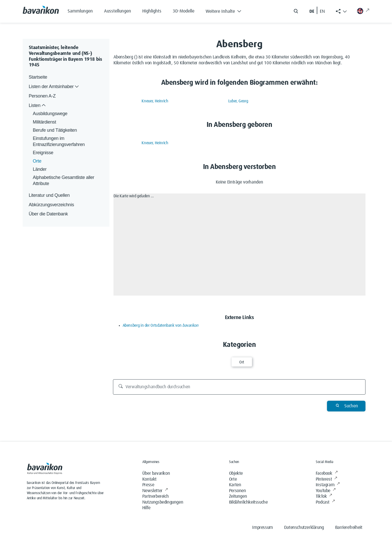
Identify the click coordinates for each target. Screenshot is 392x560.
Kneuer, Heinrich (155, 101)
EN (322, 11)
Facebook (327, 474)
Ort (242, 362)
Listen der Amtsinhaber (54, 87)
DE (312, 11)
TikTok (324, 497)
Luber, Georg (238, 101)
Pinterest (326, 479)
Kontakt (149, 479)
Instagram (328, 485)
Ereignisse (43, 153)
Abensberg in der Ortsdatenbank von (161, 325)
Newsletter (155, 491)
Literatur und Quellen (49, 195)
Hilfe (146, 508)
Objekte (236, 473)
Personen (238, 491)
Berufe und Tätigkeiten (55, 130)
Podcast (325, 502)
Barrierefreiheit (349, 528)
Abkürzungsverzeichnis (52, 205)
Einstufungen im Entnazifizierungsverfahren (59, 141)
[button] (227, 10)
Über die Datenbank (48, 214)
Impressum (262, 528)
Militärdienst (45, 122)
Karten (235, 485)
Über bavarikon (156, 473)
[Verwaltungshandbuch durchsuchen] (239, 387)
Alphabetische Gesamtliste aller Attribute (64, 180)
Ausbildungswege (50, 114)
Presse (148, 485)
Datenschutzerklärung (304, 528)
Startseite (38, 77)
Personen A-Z (42, 96)
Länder (40, 169)
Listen (38, 106)
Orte (37, 161)
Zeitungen (238, 496)
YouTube (326, 491)
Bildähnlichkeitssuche (248, 502)
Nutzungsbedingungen (163, 502)
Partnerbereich (155, 496)
